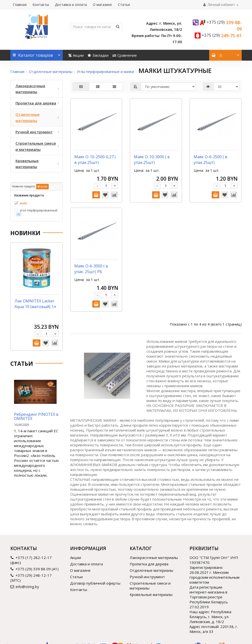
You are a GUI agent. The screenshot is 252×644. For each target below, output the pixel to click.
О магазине (102, 5)
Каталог (37, 54)
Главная (20, 5)
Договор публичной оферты (95, 557)
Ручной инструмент (147, 550)
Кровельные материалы (151, 568)
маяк (42, 186)
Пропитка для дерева (149, 538)
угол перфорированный (36, 212)
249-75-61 (222, 35)
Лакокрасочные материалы (154, 531)
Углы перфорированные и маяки (105, 71)
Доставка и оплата (71, 5)
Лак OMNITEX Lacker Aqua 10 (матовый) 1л (35, 304)
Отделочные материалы (51, 71)
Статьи (124, 5)
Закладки (98, 55)
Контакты (41, 5)
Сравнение (125, 55)
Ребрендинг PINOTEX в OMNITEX (36, 417)
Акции (76, 55)
